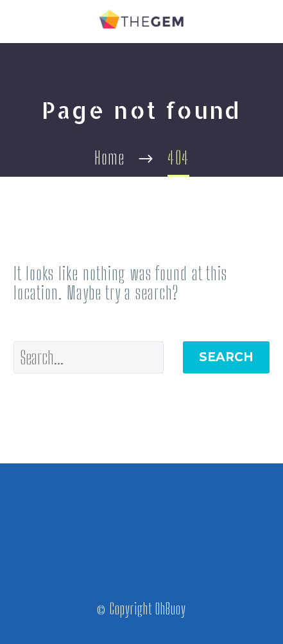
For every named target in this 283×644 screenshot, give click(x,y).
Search (226, 357)
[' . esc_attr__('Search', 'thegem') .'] (89, 357)
